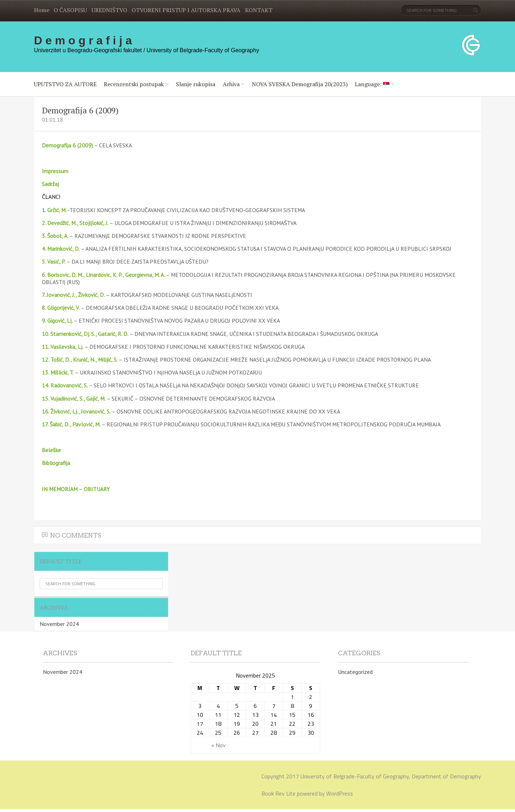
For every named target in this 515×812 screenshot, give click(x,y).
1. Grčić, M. (54, 210)
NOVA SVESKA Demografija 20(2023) (300, 84)
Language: (372, 84)
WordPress (340, 793)
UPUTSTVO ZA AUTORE (65, 84)
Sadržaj (50, 184)
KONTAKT (259, 10)
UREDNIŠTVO (109, 10)
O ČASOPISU (70, 10)
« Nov (219, 745)
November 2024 (59, 624)
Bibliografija (56, 463)
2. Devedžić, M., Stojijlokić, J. (75, 223)
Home (42, 10)
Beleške (51, 450)
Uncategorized (355, 672)
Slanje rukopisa (196, 84)
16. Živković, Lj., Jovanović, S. (76, 411)
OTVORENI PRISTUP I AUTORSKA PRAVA (186, 10)
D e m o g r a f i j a (83, 40)
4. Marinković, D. (61, 249)
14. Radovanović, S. (65, 385)
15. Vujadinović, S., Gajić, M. (74, 398)
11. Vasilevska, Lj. (63, 347)
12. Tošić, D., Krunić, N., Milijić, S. (80, 359)
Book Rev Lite (278, 793)
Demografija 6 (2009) (67, 145)
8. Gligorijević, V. (61, 308)
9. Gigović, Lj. (57, 321)
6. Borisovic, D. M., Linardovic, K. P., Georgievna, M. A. (103, 275)
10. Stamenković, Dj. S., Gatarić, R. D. (86, 334)
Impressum (55, 171)
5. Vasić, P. (54, 261)
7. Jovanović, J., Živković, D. (73, 295)
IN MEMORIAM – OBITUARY (76, 489)
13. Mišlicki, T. (58, 372)
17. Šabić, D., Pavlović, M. (71, 424)
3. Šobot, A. (55, 236)
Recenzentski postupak (134, 84)
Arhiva (231, 84)
